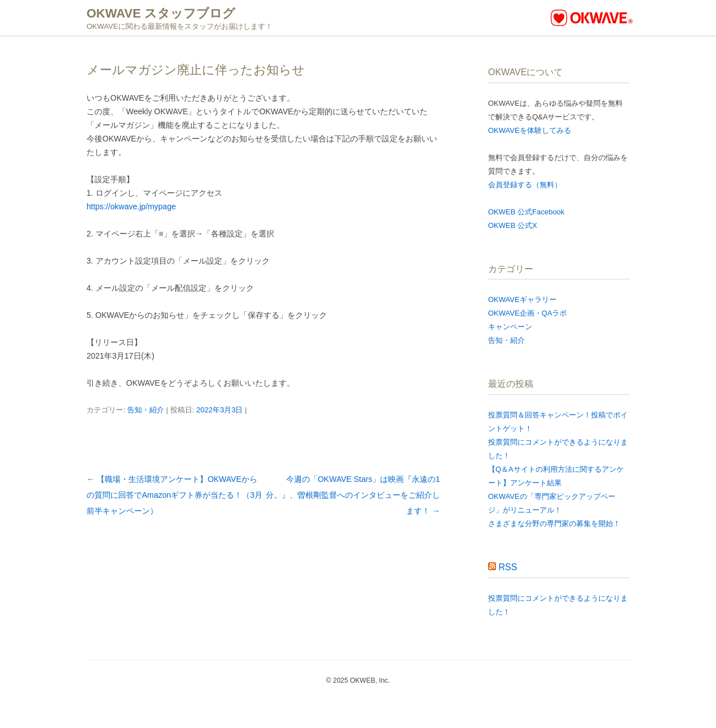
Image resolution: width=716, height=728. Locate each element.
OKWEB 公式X (513, 225)
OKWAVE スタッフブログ (161, 13)
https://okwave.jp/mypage (131, 206)
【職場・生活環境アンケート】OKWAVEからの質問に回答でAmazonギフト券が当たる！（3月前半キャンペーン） (174, 495)
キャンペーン (510, 327)
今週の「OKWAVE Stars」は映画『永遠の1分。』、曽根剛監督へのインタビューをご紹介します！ (353, 495)
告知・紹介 (146, 410)
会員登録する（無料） (525, 185)
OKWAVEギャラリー (522, 300)
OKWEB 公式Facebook (526, 212)
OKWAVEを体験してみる (530, 130)
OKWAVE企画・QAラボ (527, 313)
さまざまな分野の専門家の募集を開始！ (554, 524)
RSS (508, 567)
